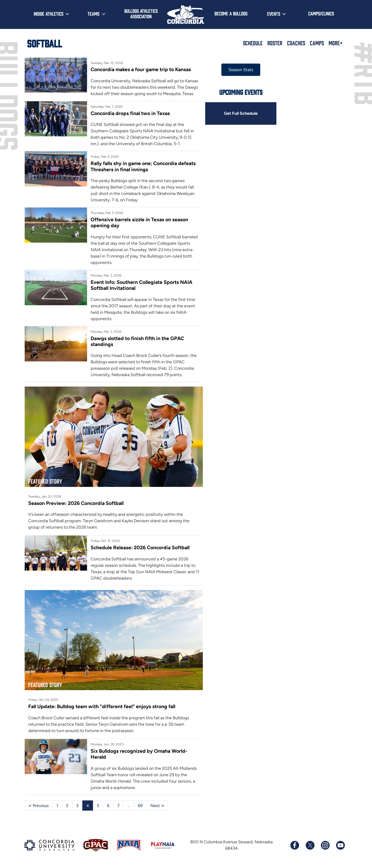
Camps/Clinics (321, 13)
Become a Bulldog (231, 13)
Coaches (296, 43)
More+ (336, 43)
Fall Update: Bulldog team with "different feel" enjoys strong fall (102, 706)
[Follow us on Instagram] (325, 845)
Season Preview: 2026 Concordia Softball (76, 503)
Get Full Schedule (240, 113)
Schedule (253, 43)
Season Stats (240, 70)
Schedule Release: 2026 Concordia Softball (140, 547)
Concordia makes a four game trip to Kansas (141, 69)
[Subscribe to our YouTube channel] (340, 845)
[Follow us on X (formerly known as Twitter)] (310, 845)
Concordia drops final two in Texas (130, 113)
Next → (157, 804)
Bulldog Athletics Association (141, 13)
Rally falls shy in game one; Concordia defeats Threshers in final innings (143, 166)
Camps (317, 43)
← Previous (39, 804)
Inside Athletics (49, 14)
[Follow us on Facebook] (295, 845)
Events (274, 14)
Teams (93, 14)
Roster (275, 43)
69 (140, 804)
